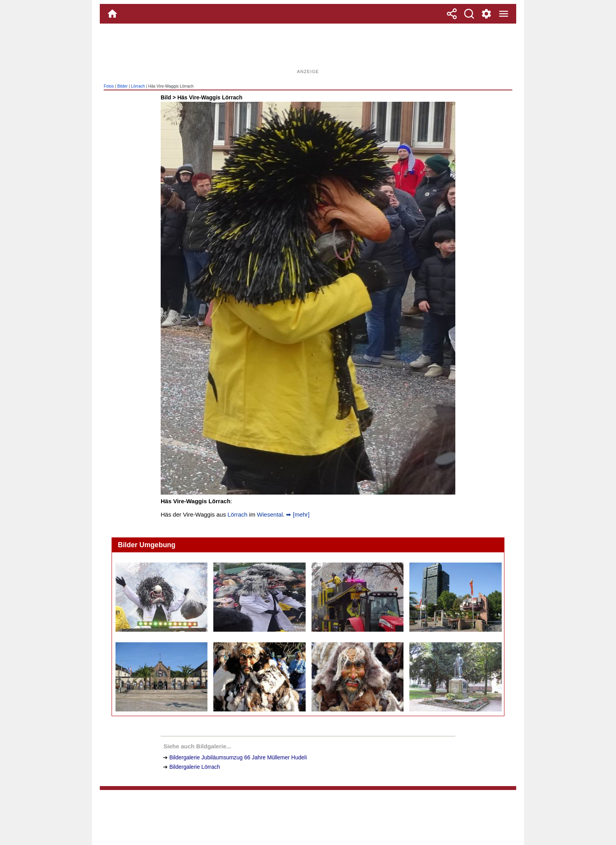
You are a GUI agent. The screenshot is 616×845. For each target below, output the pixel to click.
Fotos (109, 86)
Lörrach (138, 86)
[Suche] (469, 14)
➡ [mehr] (297, 514)
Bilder (122, 86)
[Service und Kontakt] (486, 14)
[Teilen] (452, 14)
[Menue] (504, 14)
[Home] (112, 14)
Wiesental (270, 514)
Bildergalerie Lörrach (195, 767)
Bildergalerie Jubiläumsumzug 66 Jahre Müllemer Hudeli (238, 757)
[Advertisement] (308, 49)
